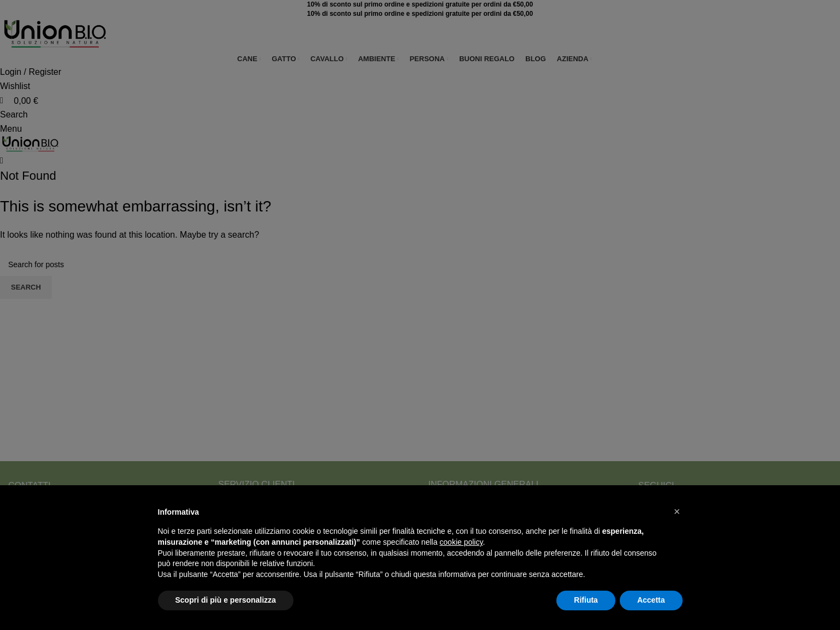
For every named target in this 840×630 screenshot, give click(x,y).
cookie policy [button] (461, 542)
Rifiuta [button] (586, 600)
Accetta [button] (651, 600)
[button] (677, 511)
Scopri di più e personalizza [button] (226, 600)
